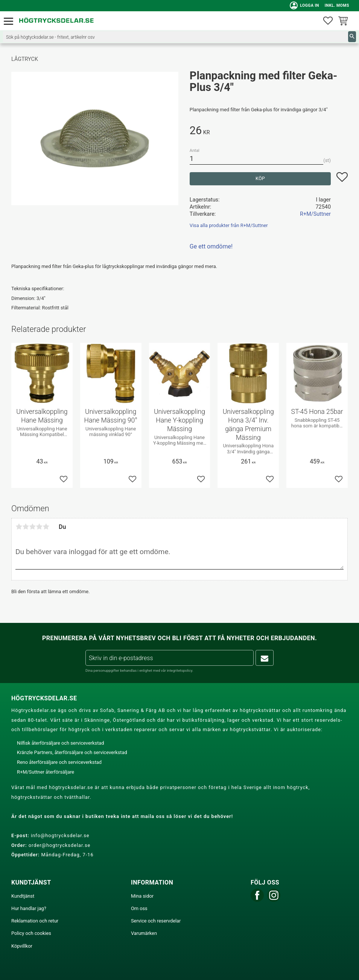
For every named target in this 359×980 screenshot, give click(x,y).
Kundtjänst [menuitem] (23, 896)
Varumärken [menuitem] (144, 933)
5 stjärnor (46, 527)
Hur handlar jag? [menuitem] (29, 908)
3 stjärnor (32, 527)
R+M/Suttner (315, 214)
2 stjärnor (26, 527)
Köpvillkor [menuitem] (22, 946)
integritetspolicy (179, 670)
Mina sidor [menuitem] (142, 896)
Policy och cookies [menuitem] (31, 933)
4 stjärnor (39, 527)
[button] (10, 22)
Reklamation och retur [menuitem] (35, 921)
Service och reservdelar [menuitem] (156, 921)
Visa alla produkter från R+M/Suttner (229, 225)
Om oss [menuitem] (139, 908)
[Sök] (352, 37)
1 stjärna (19, 527)
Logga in (303, 6)
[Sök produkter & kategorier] (176, 37)
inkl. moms (335, 5)
